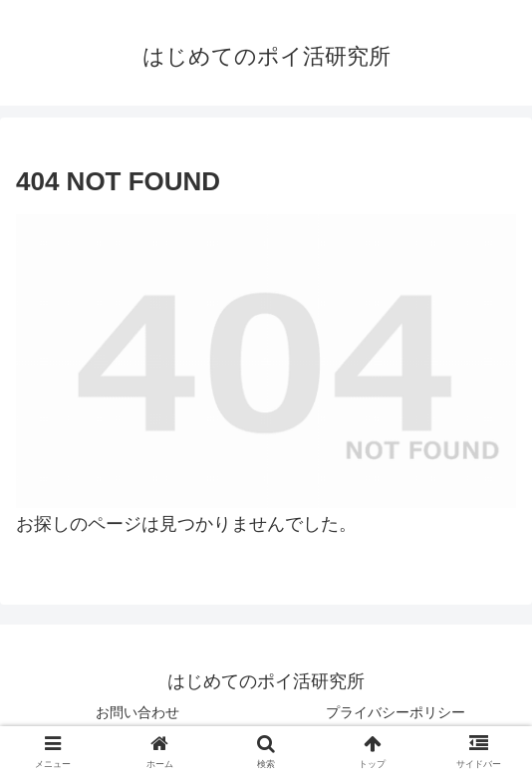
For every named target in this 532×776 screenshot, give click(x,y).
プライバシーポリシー (396, 712)
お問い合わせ (137, 712)
